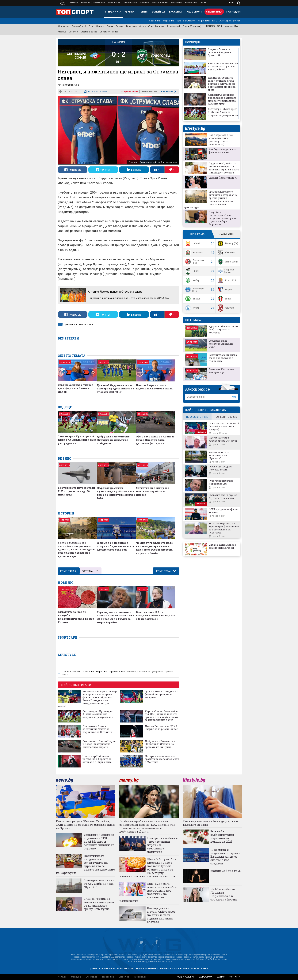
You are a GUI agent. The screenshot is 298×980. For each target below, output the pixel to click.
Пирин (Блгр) (79, 26)
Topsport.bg (108, 977)
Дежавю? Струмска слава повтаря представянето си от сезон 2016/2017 (116, 388)
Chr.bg (203, 3)
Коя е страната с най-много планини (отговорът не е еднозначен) (222, 139)
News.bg (62, 977)
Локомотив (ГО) (194, 262)
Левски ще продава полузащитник (220, 468)
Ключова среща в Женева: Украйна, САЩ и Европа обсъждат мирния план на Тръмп (85, 825)
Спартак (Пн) (146, 26)
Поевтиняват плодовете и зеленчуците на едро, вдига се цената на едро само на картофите (85, 864)
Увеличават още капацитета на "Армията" (219, 455)
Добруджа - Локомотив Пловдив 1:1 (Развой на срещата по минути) (160, 744)
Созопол (73, 32)
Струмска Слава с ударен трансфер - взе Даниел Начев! (76, 388)
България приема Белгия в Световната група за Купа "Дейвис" (223, 66)
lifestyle (195, 129)
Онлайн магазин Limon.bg (145, 3)
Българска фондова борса (130, 3)
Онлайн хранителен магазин (160, 3)
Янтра (115, 32)
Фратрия (225, 308)
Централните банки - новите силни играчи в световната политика (162, 845)
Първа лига (154, 21)
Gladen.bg (124, 977)
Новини (74, 3)
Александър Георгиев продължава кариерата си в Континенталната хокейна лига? (222, 99)
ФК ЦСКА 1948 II (214, 26)
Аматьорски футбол (230, 21)
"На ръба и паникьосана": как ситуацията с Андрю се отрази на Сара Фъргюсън (223, 218)
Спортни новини (114, 3)
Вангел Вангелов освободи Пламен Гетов (223, 439)
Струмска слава (89, 32)
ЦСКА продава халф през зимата (224, 511)
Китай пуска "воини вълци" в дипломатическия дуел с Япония (76, 617)
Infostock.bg (140, 977)
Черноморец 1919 (195, 290)
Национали (204, 21)
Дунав (110, 26)
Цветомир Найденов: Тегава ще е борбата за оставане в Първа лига (97, 759)
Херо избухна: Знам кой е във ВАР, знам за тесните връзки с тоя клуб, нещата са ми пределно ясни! (162, 716)
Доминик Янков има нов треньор (222, 371)
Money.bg (76, 977)
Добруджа (64, 26)
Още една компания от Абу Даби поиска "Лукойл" (99, 884)
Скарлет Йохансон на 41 (223, 178)
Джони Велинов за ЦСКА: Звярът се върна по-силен (162, 728)
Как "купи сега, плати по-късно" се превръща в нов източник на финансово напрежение (148, 892)
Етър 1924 (226, 280)
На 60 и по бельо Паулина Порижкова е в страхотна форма (224, 894)
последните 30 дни (226, 417)
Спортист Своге (225, 271)
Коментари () (169, 92)
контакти (235, 977)
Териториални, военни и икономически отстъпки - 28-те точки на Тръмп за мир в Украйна (115, 617)
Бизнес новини (86, 3)
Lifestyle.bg (92, 977)
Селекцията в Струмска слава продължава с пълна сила (223, 358)
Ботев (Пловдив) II (193, 26)
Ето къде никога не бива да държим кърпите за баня (211, 823)
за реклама (206, 977)
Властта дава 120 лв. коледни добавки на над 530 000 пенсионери (155, 615)
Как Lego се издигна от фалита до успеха (223, 151)
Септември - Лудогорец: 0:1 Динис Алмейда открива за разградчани (77, 440)
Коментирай (164, 571)
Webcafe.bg (176, 3)
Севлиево (226, 253)
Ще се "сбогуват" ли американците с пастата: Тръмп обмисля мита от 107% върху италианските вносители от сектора (148, 868)
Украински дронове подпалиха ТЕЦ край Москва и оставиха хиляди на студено (99, 841)
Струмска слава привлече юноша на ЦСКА (221, 344)
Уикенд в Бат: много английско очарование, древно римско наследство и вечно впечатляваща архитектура (77, 549)
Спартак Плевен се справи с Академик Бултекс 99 (220, 52)
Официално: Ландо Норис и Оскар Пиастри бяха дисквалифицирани (155, 440)
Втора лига (168, 21)
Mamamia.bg (191, 3)
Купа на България (186, 21)
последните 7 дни (197, 417)
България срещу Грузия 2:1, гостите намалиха (223, 496)
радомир (70, 324)
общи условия (186, 977)
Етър (91, 26)
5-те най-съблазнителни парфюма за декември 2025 (222, 836)
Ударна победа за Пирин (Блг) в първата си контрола (224, 329)
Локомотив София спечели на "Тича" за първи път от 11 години (97, 729)
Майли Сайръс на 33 (226, 871)
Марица (62, 32)
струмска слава (84, 324)
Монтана (160, 26)
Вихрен (192, 299)
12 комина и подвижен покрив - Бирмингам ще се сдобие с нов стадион (116, 546)
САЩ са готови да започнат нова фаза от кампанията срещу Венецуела (99, 904)
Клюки (99, 3)
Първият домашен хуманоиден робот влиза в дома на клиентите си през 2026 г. (116, 493)
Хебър (192, 280)
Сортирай (90, 571)
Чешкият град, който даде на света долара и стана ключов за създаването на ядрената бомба (154, 548)
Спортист (105, 32)
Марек (224, 290)
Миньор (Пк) (231, 26)
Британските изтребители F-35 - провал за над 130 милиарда (76, 491)
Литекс (100, 26)
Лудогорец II (174, 26)
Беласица (131, 26)
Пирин (192, 271)
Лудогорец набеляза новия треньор (221, 482)
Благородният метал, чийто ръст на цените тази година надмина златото (161, 915)
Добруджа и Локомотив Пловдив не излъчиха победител (113, 440)
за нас (221, 977)
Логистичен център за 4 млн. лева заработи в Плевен (153, 491)
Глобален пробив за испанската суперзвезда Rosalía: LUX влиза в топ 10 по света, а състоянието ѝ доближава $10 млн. (147, 826)
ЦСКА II (192, 243)
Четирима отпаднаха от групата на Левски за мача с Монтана (162, 759)
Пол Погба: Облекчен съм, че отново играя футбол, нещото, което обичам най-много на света (222, 84)
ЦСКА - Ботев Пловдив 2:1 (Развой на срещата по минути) (161, 694)
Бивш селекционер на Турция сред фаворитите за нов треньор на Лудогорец (224, 528)
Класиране (226, 234)
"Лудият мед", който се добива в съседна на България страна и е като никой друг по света (224, 168)
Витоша (120, 26)
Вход (232, 3)
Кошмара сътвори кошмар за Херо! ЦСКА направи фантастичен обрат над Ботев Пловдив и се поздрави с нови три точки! (87, 699)
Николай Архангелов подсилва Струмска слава (154, 387)
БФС (215, 21)
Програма (197, 234)
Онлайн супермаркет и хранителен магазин (222, 546)
